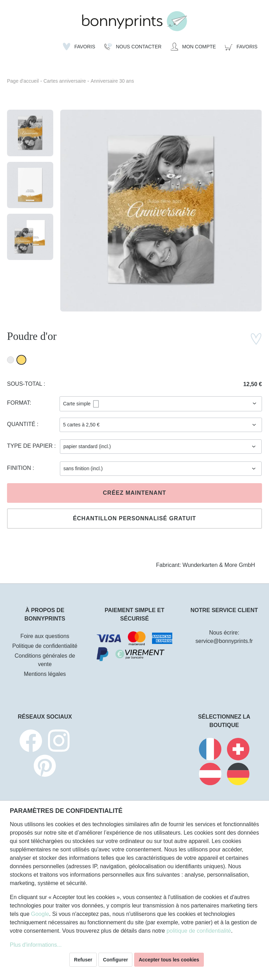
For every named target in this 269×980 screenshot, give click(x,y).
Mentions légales (45, 674)
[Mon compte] (193, 47)
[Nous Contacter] (133, 47)
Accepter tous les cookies (169, 960)
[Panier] (241, 47)
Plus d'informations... (36, 945)
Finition (20, 468)
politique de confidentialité (199, 931)
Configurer (116, 960)
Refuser (83, 960)
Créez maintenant (134, 493)
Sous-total (25, 384)
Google (40, 914)
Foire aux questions (45, 636)
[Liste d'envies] (79, 47)
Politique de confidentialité (45, 646)
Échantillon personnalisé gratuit (134, 518)
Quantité (22, 424)
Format (18, 403)
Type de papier (31, 446)
